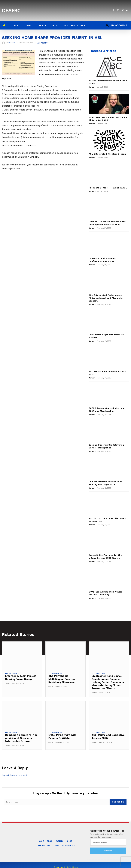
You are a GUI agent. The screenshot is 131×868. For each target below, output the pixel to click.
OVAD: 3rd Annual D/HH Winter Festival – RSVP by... (105, 589)
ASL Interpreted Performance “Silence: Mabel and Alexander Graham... (105, 296)
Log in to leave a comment (15, 771)
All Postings (43, 43)
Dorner (92, 87)
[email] (57, 798)
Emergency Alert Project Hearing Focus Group (21, 673)
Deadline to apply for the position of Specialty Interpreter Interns (21, 734)
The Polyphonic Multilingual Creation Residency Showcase (62, 675)
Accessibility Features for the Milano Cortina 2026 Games (105, 553)
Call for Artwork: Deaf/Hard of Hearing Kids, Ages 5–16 (105, 480)
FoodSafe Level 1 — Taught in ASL (107, 187)
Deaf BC (12, 43)
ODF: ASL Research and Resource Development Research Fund (107, 222)
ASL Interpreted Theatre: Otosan (107, 153)
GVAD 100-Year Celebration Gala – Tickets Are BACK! (107, 118)
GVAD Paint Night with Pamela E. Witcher (62, 732)
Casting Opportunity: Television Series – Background (106, 443)
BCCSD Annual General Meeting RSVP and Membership (106, 407)
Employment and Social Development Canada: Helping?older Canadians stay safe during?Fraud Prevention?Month (108, 678)
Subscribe (118, 798)
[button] (4, 25)
